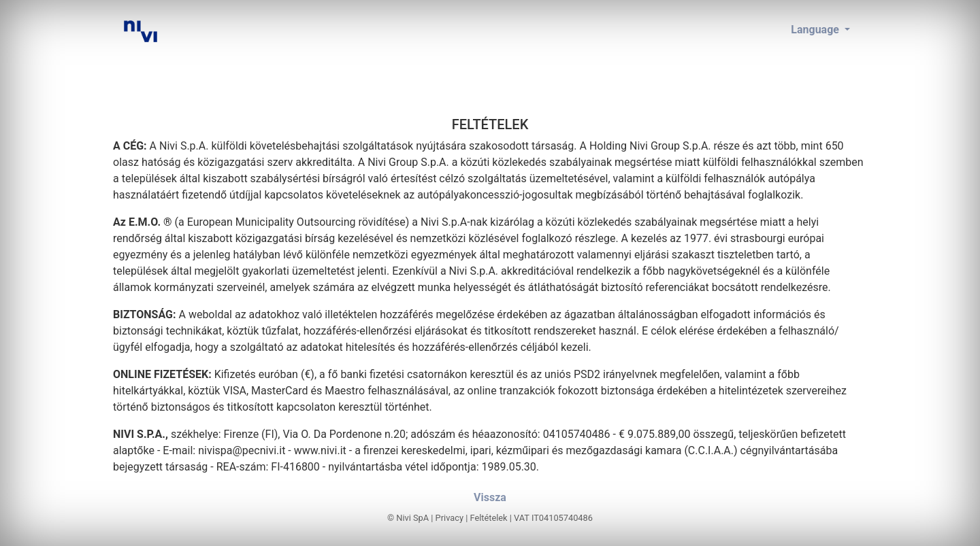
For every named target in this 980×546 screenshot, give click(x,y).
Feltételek (488, 518)
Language (816, 30)
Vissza (490, 497)
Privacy (450, 518)
